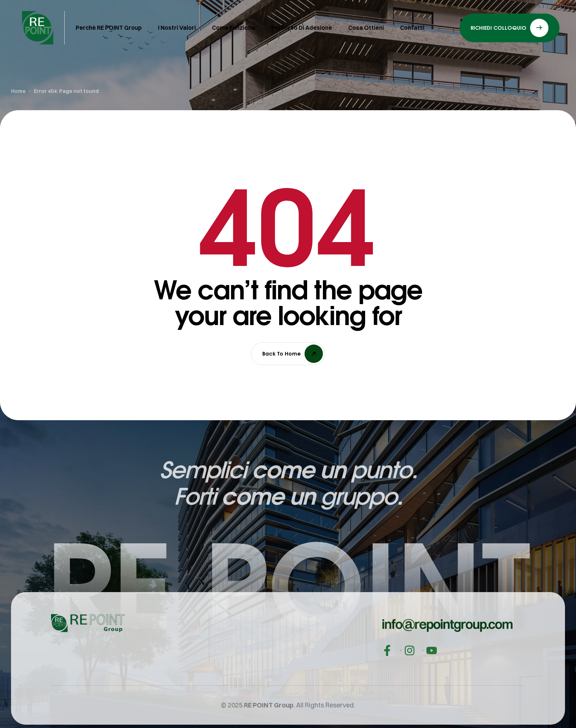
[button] (447, 635)
